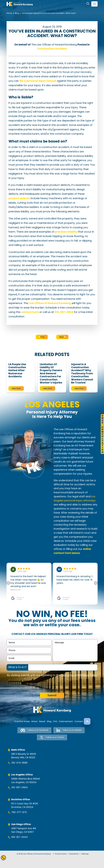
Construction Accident (52, 49)
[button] (96, 583)
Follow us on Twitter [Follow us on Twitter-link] (52, 737)
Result (42, 721)
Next (62, 337)
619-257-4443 (19, 837)
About (34, 721)
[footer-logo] (52, 710)
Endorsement (66, 721)
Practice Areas (22, 721)
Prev (42, 337)
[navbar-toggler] (94, 4)
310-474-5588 (19, 763)
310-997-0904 (19, 787)
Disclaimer (67, 675)
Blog (17, 13)
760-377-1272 (19, 812)
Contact (79, 721)
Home (9, 13)
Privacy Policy (89, 675)
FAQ (55, 721)
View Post (16, 388)
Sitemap (85, 854)
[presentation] (26, 685)
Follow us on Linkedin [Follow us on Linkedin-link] (69, 730)
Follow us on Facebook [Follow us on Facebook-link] (34, 730)
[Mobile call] (3, 858)
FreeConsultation (102, 434)
